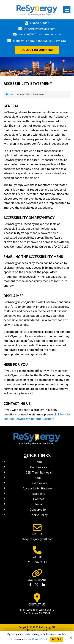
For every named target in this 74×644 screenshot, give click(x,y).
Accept (56, 639)
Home (10, 94)
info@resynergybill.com (40, 29)
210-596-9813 (40, 23)
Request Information (37, 50)
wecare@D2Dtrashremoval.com (40, 34)
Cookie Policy (40, 639)
